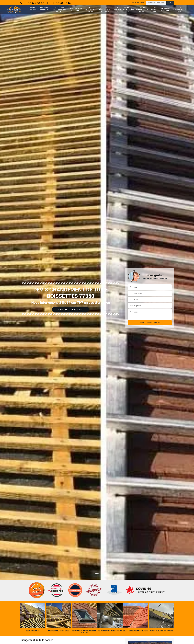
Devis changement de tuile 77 (180, 9)
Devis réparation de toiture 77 (105, 9)
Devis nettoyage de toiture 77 (91, 9)
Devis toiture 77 (32, 9)
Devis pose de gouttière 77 (129, 9)
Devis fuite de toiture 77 (154, 9)
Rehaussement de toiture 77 (76, 10)
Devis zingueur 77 (117, 9)
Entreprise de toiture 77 (166, 10)
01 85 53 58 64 (32, 3)
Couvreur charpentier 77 (44, 9)
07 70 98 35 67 (59, 3)
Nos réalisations (71, 310)
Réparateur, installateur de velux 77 (60, 9)
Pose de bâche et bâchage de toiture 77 (142, 9)
